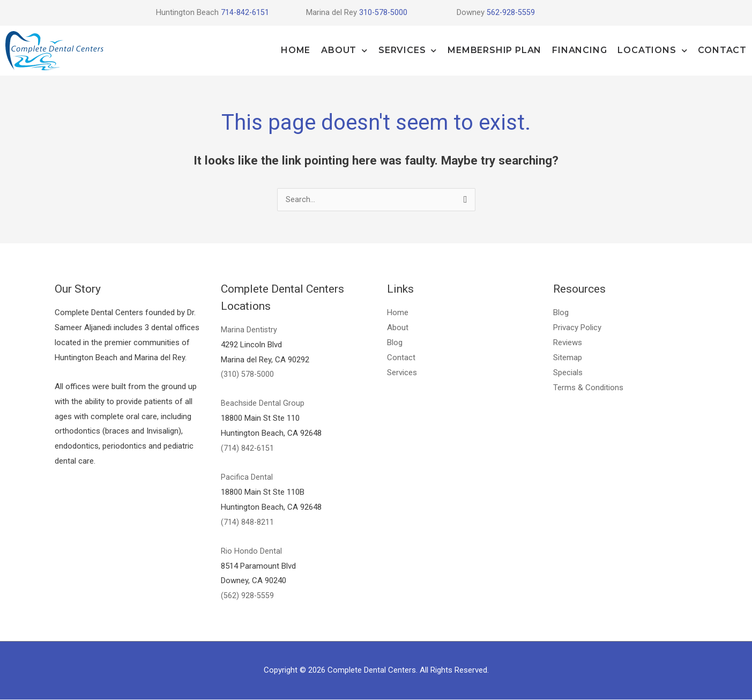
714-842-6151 (244, 12)
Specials (568, 373)
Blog (395, 343)
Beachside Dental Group (263, 404)
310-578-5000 (384, 12)
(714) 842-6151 (248, 449)
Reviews (568, 343)
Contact (722, 50)
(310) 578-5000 (248, 375)
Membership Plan (494, 50)
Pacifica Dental (247, 478)
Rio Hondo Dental (251, 552)
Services (408, 51)
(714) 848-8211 (248, 523)
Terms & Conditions (588, 388)
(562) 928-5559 (248, 596)
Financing (579, 50)
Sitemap (568, 358)
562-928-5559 (511, 12)
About (344, 51)
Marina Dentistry (249, 330)
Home (296, 50)
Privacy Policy (577, 328)
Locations (652, 51)
